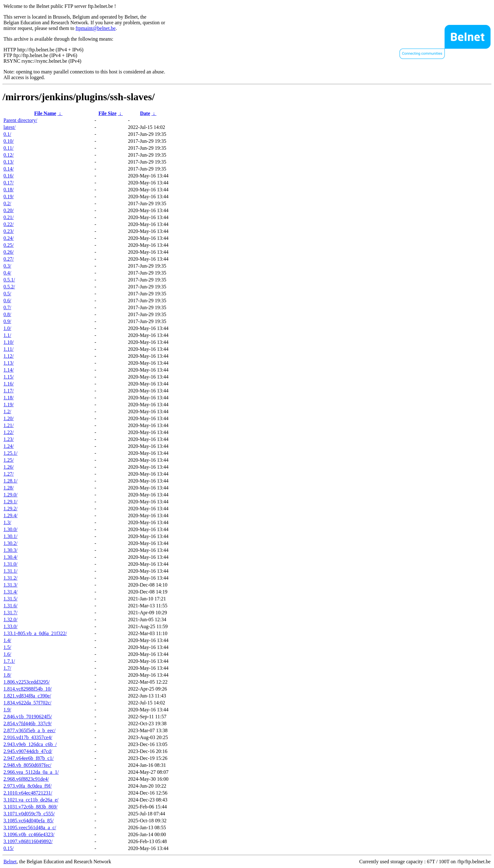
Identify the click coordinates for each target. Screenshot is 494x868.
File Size (107, 113)
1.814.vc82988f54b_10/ (28, 689)
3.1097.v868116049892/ (28, 841)
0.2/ (7, 203)
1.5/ (7, 647)
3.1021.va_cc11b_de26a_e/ (31, 800)
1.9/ (7, 710)
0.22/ (9, 224)
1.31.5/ (10, 599)
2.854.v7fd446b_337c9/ (28, 723)
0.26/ (9, 252)
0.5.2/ (9, 287)
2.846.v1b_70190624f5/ (28, 717)
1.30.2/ (10, 543)
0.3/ (7, 266)
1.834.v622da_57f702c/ (27, 703)
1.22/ (9, 432)
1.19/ (9, 405)
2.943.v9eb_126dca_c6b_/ (30, 744)
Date (145, 113)
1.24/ (9, 446)
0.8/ (7, 314)
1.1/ (7, 335)
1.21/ (9, 425)
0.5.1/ (9, 280)
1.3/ (7, 522)
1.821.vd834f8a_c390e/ (27, 696)
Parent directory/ (20, 120)
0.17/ (9, 183)
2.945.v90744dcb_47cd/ (28, 751)
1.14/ (9, 370)
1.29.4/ (10, 515)
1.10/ (9, 342)
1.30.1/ (10, 536)
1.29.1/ (10, 502)
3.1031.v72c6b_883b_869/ (31, 807)
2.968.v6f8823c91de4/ (26, 779)
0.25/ (9, 245)
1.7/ (7, 668)
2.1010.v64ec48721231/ (28, 793)
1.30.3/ (10, 550)
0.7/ (7, 307)
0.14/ (9, 169)
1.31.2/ (10, 578)
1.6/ (7, 654)
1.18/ (9, 398)
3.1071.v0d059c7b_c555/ (29, 814)
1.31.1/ (10, 571)
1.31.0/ (10, 564)
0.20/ (9, 210)
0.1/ (7, 134)
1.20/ (9, 418)
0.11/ (9, 148)
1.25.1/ (10, 453)
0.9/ (7, 321)
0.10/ (9, 141)
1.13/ (9, 363)
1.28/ (9, 488)
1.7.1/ (9, 661)
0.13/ (9, 162)
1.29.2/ (10, 509)
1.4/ (7, 640)
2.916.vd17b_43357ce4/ (28, 737)
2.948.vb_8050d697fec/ (27, 765)
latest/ (9, 127)
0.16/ (9, 176)
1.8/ (7, 675)
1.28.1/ (10, 481)
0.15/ (9, 848)
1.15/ (9, 377)
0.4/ (7, 273)
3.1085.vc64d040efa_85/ (29, 821)
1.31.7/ (10, 613)
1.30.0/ (10, 529)
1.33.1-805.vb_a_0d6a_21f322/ (35, 633)
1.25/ (9, 460)
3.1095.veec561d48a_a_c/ (30, 827)
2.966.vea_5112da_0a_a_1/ (31, 772)
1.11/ (9, 349)
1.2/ (7, 411)
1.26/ (9, 467)
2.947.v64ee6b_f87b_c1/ (29, 758)
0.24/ (9, 238)
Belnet (10, 862)
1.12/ (9, 356)
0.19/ (9, 197)
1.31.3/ (10, 585)
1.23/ (9, 439)
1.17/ (9, 391)
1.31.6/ (10, 606)
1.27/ (9, 474)
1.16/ (9, 384)
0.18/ (9, 190)
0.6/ (7, 301)
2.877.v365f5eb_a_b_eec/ (29, 730)
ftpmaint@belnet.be (96, 28)
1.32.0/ (10, 619)
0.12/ (9, 155)
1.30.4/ (10, 557)
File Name (45, 113)
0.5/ (7, 294)
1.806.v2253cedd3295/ (27, 682)
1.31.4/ (10, 592)
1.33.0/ (10, 626)
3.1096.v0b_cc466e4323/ (29, 834)
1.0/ (7, 328)
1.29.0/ (10, 495)
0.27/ (9, 259)
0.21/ (9, 217)
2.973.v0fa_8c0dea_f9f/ (28, 786)
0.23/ (9, 231)
